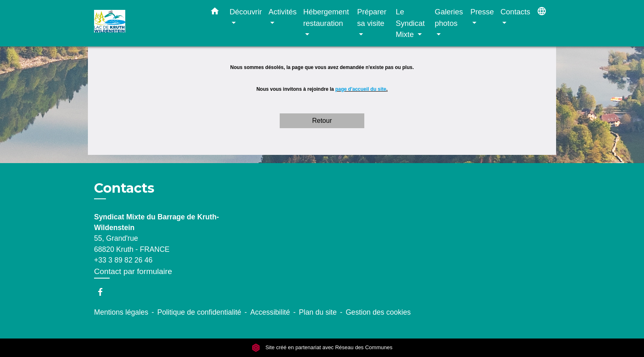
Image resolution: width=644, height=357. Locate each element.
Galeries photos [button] (449, 17)
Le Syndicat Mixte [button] (410, 23)
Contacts (124, 188)
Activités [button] (283, 12)
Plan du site (318, 312)
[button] (215, 13)
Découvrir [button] (246, 12)
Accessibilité (270, 312)
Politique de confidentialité (199, 312)
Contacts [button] (515, 12)
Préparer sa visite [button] (372, 17)
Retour (322, 121)
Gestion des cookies (378, 312)
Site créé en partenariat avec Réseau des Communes (322, 348)
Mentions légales (121, 312)
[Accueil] (145, 23)
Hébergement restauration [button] (326, 17)
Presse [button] (482, 12)
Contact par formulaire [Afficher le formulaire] (133, 271)
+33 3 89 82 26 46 (123, 260)
